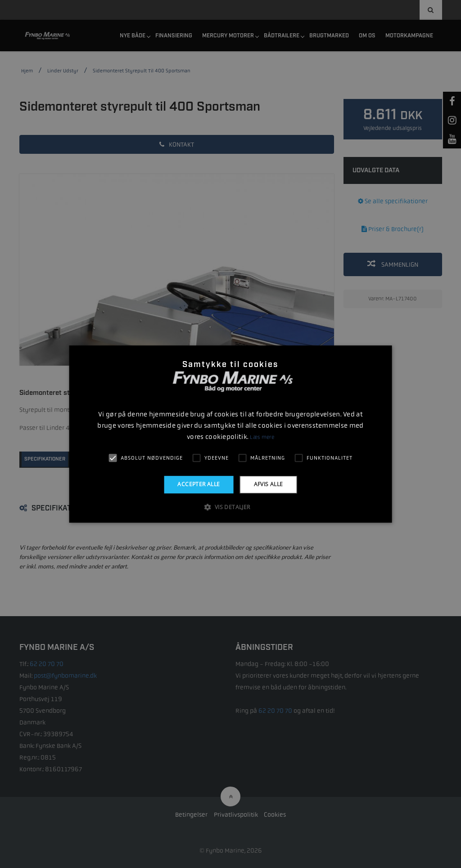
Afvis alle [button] (269, 484)
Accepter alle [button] (199, 484)
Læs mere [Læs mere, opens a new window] (262, 437)
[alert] (230, 434)
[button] (230, 507)
